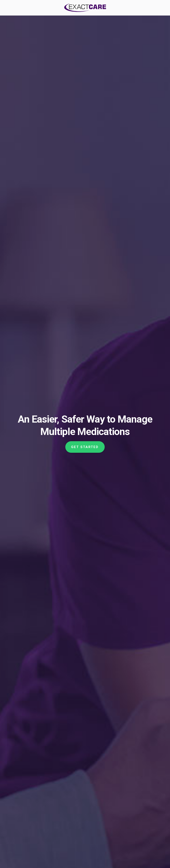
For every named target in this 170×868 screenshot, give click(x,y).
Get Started (85, 447)
